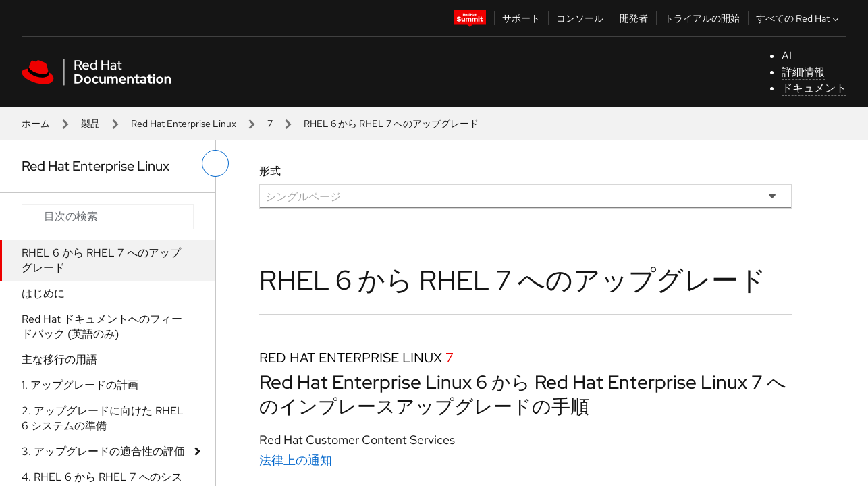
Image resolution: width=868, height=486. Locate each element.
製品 (90, 124)
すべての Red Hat (799, 18)
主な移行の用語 (59, 359)
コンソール (580, 18)
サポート (521, 18)
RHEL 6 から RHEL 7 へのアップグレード (101, 260)
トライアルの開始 (702, 18)
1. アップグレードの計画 (80, 385)
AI (787, 56)
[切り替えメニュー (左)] (215, 163)
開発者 (634, 18)
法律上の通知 (296, 460)
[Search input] (108, 217)
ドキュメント (814, 88)
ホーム (36, 124)
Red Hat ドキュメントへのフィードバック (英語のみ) (102, 326)
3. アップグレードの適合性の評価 (103, 451)
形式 (270, 171)
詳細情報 (803, 72)
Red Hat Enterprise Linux (184, 124)
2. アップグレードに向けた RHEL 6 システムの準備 (103, 418)
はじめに (43, 293)
